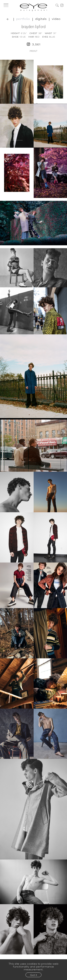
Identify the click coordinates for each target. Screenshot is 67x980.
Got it (33, 975)
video (56, 19)
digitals (41, 19)
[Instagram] (62, 5)
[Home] (33, 7)
